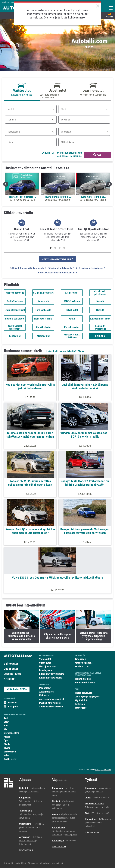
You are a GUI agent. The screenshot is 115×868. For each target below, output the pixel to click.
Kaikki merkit (10, 759)
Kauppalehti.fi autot (85, 683)
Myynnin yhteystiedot (50, 703)
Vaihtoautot (11, 664)
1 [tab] (51, 248)
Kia (5, 729)
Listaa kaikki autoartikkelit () (65, 351)
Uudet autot (11, 669)
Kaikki (100, 336)
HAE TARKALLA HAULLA (69, 156)
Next (109, 184)
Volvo (7, 755)
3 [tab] (60, 248)
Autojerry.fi (80, 659)
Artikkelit (10, 679)
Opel (6, 740)
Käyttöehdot (81, 700)
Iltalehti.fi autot (83, 679)
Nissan (7, 737)
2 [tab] (55, 248)
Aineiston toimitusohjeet (52, 699)
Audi (6, 718)
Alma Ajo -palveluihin (103, 770)
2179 (78, 351)
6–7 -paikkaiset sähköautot (91, 268)
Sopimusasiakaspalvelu (51, 707)
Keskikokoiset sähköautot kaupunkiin (57, 273)
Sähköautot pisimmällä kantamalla (28, 268)
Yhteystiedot (81, 708)
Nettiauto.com (82, 667)
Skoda (7, 744)
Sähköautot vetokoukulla (61, 268)
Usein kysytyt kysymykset (88, 697)
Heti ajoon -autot (48, 667)
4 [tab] (64, 248)
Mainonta (44, 695)
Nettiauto (6, 2)
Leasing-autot (12, 674)
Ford (6, 726)
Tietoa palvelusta (83, 693)
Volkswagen (10, 752)
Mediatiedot (45, 688)
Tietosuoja (80, 704)
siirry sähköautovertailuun (57, 259)
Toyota (7, 748)
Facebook (13, 703)
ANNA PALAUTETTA (17, 689)
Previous (6, 184)
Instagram (13, 707)
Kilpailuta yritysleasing (51, 678)
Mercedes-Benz (12, 733)
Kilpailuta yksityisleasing (52, 674)
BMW (6, 722)
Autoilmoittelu (46, 692)
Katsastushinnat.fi (84, 663)
